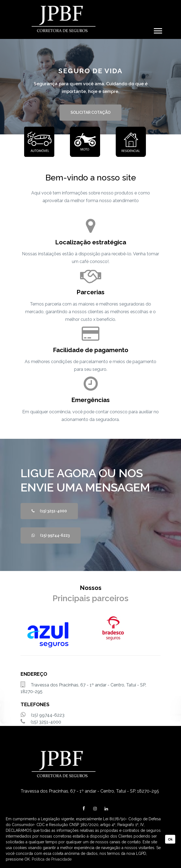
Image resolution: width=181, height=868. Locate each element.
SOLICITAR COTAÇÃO (90, 112)
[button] (158, 30)
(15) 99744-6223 (51, 535)
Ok (170, 839)
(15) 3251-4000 (49, 511)
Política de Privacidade (52, 859)
